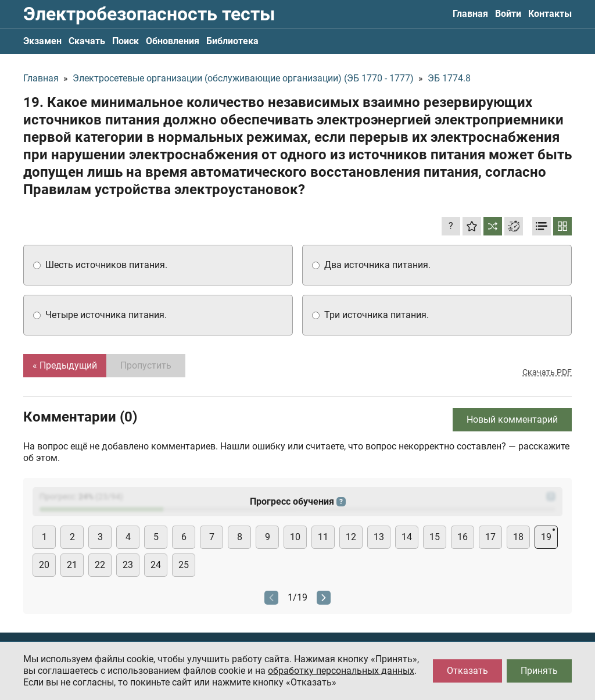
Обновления (173, 41)
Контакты (550, 14)
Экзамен (42, 41)
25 (184, 565)
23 (128, 565)
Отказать (467, 671)
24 (156, 565)
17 (490, 537)
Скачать (87, 41)
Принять (539, 671)
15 (435, 537)
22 (100, 565)
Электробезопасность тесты (149, 14)
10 (295, 537)
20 (44, 565)
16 (463, 537)
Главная (470, 14)
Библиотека (232, 41)
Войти (508, 14)
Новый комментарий (512, 419)
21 (72, 565)
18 (518, 537)
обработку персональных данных (341, 671)
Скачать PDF (547, 372)
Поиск (126, 41)
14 (407, 537)
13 (379, 537)
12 (351, 537)
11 (323, 537)
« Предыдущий (65, 365)
